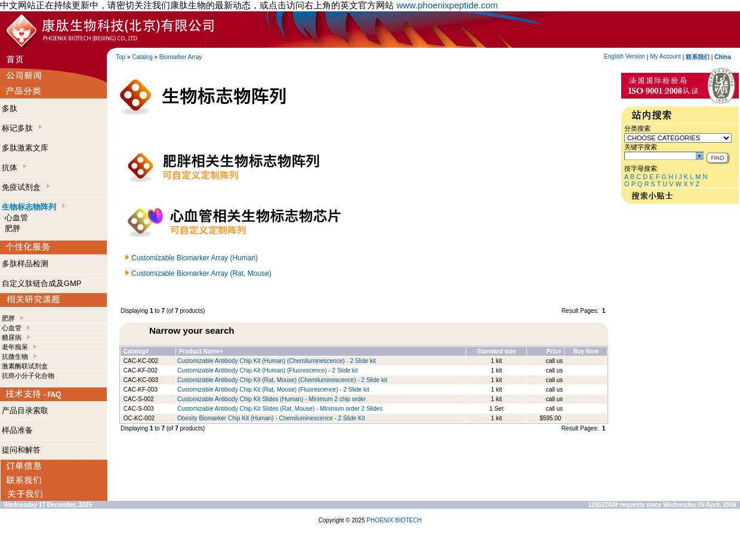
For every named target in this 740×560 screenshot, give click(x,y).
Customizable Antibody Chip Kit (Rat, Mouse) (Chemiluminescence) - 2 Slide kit (282, 380)
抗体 (14, 167)
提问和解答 (21, 450)
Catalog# (136, 351)
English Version (625, 56)
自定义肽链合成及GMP (42, 283)
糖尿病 (12, 337)
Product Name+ (201, 351)
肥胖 (13, 228)
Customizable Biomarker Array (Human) (195, 258)
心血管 (16, 218)
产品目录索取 (25, 410)
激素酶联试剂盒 (25, 366)
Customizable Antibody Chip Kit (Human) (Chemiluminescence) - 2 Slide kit (277, 361)
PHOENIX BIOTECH (394, 520)
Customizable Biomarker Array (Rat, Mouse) (201, 273)
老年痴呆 (15, 347)
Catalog (142, 57)
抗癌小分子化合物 (28, 376)
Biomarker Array (181, 57)
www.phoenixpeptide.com (447, 5)
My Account (665, 56)
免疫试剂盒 (26, 187)
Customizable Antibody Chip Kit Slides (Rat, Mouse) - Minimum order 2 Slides (280, 409)
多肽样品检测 (25, 264)
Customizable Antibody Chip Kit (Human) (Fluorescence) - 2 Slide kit (268, 370)
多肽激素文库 (25, 148)
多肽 (10, 108)
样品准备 (17, 430)
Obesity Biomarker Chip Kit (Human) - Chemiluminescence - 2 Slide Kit (271, 418)
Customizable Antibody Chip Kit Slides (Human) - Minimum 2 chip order (272, 399)
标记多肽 (22, 128)
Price (554, 351)
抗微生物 (15, 356)
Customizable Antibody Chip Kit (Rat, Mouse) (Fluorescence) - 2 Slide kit (273, 390)
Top (121, 57)
